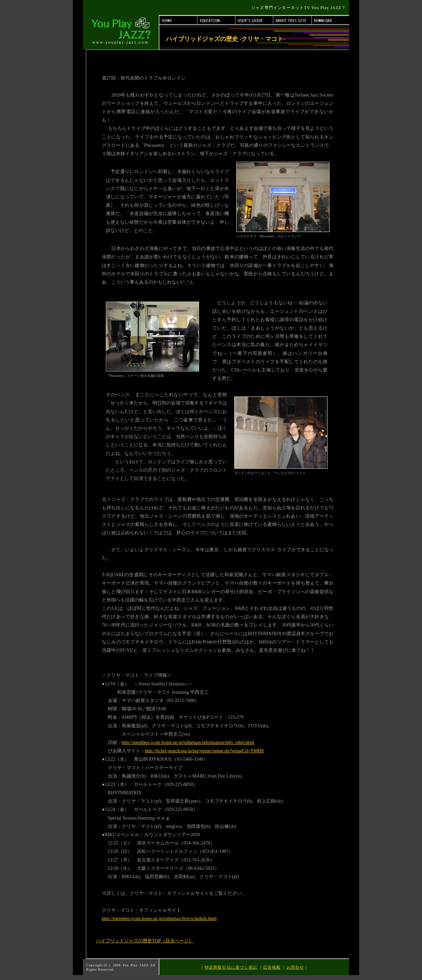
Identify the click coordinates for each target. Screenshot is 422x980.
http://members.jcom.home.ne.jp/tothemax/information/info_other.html (188, 742)
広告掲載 (272, 967)
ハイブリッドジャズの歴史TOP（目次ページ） (145, 941)
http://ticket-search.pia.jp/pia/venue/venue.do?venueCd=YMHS (205, 751)
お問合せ (295, 967)
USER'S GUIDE (254, 20)
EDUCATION (216, 20)
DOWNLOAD (330, 20)
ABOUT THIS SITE (292, 20)
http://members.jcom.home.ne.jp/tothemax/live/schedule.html (159, 919)
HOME (178, 20)
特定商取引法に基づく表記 (231, 967)
